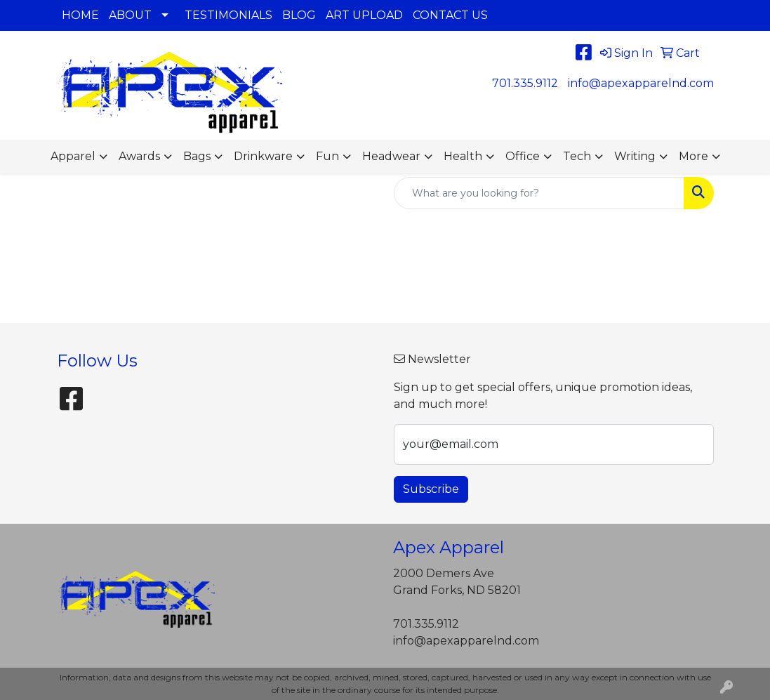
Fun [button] (327, 156)
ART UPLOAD (364, 15)
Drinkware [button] (263, 156)
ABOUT (130, 15)
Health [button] (463, 156)
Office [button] (523, 156)
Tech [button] (577, 156)
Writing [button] (635, 156)
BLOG (299, 15)
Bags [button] (197, 156)
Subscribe (431, 489)
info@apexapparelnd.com (641, 83)
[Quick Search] (539, 193)
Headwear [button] (391, 156)
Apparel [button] (73, 156)
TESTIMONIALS (228, 15)
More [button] (693, 156)
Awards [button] (139, 156)
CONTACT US (450, 15)
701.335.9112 (525, 83)
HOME (80, 15)
